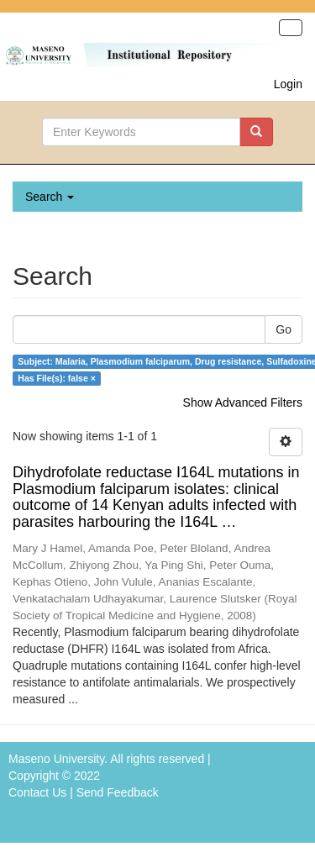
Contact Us (37, 792)
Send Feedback (118, 792)
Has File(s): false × (57, 378)
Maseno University (56, 759)
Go (283, 329)
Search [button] (50, 197)
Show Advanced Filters (243, 402)
